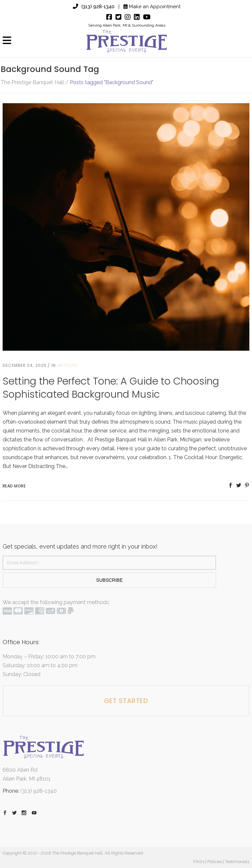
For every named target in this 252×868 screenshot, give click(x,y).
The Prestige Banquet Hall (32, 82)
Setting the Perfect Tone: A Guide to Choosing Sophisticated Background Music (111, 388)
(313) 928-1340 (94, 7)
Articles (67, 365)
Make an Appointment (152, 7)
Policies (215, 862)
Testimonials (237, 862)
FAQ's (199, 862)
